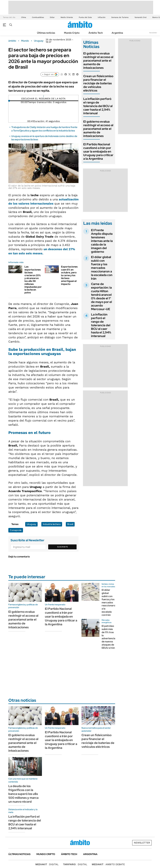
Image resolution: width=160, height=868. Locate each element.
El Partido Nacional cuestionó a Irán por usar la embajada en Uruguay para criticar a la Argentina (98, 151)
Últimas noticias (46, 33)
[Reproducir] (44, 96)
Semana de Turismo (120, 17)
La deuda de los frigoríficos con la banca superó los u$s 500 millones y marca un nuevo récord (23, 794)
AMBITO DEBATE (108, 864)
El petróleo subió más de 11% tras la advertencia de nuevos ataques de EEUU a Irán (108, 637)
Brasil (70, 524)
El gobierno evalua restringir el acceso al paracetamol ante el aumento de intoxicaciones (98, 61)
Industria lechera (52, 524)
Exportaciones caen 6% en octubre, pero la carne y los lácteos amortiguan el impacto (69, 275)
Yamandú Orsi (140, 17)
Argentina (117, 33)
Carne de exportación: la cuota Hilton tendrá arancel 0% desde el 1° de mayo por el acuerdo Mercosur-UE (101, 297)
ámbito (12, 41)
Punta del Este (85, 17)
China (24, 17)
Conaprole (16, 530)
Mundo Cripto (72, 33)
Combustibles (38, 17)
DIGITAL (47, 864)
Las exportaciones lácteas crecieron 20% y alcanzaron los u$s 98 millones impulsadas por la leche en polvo (33, 280)
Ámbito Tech (96, 33)
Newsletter (153, 33)
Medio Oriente (67, 17)
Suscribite (63, 547)
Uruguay (39, 41)
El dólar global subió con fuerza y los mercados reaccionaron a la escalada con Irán (102, 268)
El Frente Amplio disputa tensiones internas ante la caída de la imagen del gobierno (102, 241)
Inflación (102, 17)
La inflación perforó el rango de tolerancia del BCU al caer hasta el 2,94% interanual (98, 106)
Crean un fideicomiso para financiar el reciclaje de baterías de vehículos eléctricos (98, 83)
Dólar (52, 17)
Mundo (25, 41)
